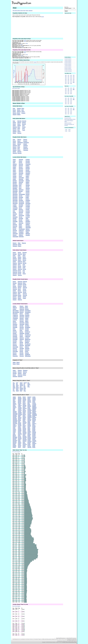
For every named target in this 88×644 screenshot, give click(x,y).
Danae (15, 254)
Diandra (22, 333)
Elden (20, 226)
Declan (24, 413)
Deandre (15, 234)
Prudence (28, 344)
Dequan (24, 430)
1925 (68, 78)
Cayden (15, 209)
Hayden (28, 173)
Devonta (24, 438)
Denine (22, 320)
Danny (15, 113)
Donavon (21, 203)
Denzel (21, 172)
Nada (25, 391)
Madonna (28, 339)
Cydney (15, 320)
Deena (15, 275)
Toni (24, 272)
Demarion (25, 423)
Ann (14, 390)
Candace (20, 408)
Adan (14, 160)
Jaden (27, 176)
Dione (20, 268)
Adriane (14, 403)
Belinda (14, 435)
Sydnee (27, 348)
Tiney (24, 266)
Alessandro (15, 414)
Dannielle (15, 347)
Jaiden (27, 182)
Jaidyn (27, 184)
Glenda (29, 418)
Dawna (15, 263)
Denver (21, 170)
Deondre (21, 178)
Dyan (24, 298)
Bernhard (15, 442)
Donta (21, 217)
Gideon (21, 235)
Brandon (15, 194)
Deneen (22, 315)
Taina (24, 254)
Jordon (28, 193)
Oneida (34, 428)
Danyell (15, 350)
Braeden (15, 185)
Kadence (28, 332)
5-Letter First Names (68, 63)
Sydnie (27, 353)
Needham (34, 424)
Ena (24, 390)
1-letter (66, 130)
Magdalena (35, 414)
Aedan (15, 166)
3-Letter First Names (68, 60)
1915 (68, 75)
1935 (68, 81)
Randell (34, 430)
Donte (21, 220)
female (27, 11)
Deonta (21, 179)
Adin (14, 163)
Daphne (20, 439)
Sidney (28, 229)
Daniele (15, 336)
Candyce (20, 410)
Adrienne (15, 407)
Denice (22, 318)
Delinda (24, 422)
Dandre (15, 214)
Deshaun (25, 432)
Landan (28, 206)
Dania (14, 257)
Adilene (14, 401)
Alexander (15, 416)
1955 (71, 77)
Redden (28, 221)
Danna (15, 259)
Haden (27, 166)
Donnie (24, 121)
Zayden (28, 235)
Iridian (27, 318)
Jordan (28, 190)
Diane (19, 114)
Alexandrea (15, 421)
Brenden (15, 202)
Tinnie (24, 269)
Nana (29, 384)
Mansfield (34, 417)
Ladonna (27, 336)
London (28, 215)
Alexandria (15, 422)
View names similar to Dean (18, 11)
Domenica (25, 444)
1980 (71, 83)
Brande (19, 397)
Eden (26, 306)
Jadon (27, 178)
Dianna (20, 262)
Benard (14, 436)
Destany (24, 434)
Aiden (14, 169)
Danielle (15, 221)
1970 (71, 81)
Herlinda (29, 426)
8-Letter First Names (68, 67)
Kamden (28, 203)
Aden (14, 161)
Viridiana (27, 354)
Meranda (34, 420)
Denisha (22, 323)
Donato (21, 200)
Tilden (27, 232)
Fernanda (29, 412)
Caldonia (15, 317)
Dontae (21, 218)
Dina (19, 265)
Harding (28, 172)
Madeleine (34, 407)
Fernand (29, 411)
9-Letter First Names (68, 68)
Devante (24, 436)
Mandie (34, 416)
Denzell (21, 173)
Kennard (29, 446)
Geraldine (28, 312)
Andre (14, 428)
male (24, 11)
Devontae (25, 439)
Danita (15, 342)
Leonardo (34, 404)
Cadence (15, 315)
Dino (19, 127)
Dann (14, 111)
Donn (23, 111)
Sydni (27, 351)
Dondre (21, 205)
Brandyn (15, 196)
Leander (34, 398)
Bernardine (16, 312)
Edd (24, 387)
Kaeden (28, 200)
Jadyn (27, 179)
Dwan (25, 297)
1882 (23, 47)
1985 (74, 75)
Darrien (24, 397)
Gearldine (28, 311)
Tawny (24, 259)
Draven (24, 446)
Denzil (21, 175)
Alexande (15, 415)
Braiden (15, 188)
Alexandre (15, 420)
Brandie (20, 400)
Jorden (28, 191)
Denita (22, 326)
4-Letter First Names (68, 62)
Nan (28, 383)
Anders (14, 425)
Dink (20, 185)
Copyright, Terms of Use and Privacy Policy (69, 642)
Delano (24, 418)
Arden (14, 175)
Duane (23, 113)
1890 (66, 78)
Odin (27, 218)
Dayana (15, 295)
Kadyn (27, 199)
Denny (19, 111)
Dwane (25, 147)
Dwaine (26, 146)
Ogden (28, 220)
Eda (24, 386)
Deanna (15, 271)
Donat (21, 199)
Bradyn (15, 184)
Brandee (20, 398)
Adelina (14, 398)
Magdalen (34, 413)
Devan (24, 435)
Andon (15, 173)
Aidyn (14, 170)
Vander (34, 442)
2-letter (66, 131)
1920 (68, 77)
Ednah (27, 309)
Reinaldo (34, 433)
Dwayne (26, 149)
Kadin (27, 197)
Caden (15, 205)
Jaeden (28, 181)
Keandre (29, 442)
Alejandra (15, 411)
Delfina (24, 420)
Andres (14, 431)
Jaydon (28, 188)
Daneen (15, 324)
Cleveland (20, 414)
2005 (74, 81)
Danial (15, 218)
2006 (25, 41)
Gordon (28, 163)
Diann (20, 246)
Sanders (34, 438)
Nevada (34, 427)
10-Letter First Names (68, 70)
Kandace (29, 438)
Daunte (15, 231)
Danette (15, 327)
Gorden (28, 161)
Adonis (15, 164)
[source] (43, 17)
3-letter (69, 130)
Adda (14, 386)
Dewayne (20, 142)
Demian (24, 424)
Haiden (28, 167)
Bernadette (15, 437)
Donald (21, 197)
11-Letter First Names (68, 71)
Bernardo (15, 441)
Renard (34, 436)
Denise (22, 321)
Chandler (20, 412)
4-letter (69, 131)
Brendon (15, 203)
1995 (74, 78)
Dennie (19, 121)
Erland (29, 407)
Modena (27, 341)
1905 (66, 82)
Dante (14, 229)
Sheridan (28, 227)
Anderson (15, 426)
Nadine (27, 342)
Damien (20, 418)
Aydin (14, 179)
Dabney (20, 415)
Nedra (34, 423)
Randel (34, 429)
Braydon (15, 199)
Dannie (15, 127)
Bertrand (14, 443)
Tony (23, 128)
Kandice (29, 439)
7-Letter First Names (68, 66)
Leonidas (34, 405)
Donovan (21, 215)
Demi (19, 289)
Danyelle (15, 351)
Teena (24, 260)
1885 (66, 77)
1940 (68, 82)
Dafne (19, 416)
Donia (20, 272)
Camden (15, 208)
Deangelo (15, 237)
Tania (24, 257)
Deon (19, 113)
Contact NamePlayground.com (71, 638)
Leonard (34, 403)
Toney (24, 127)
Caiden (15, 206)
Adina (14, 306)
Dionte (21, 191)
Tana (24, 256)
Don (23, 110)
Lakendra (29, 447)
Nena (29, 387)
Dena (19, 252)
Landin (28, 209)
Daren (19, 440)
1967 (21, 45)
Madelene (34, 408)
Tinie (24, 268)
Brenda (19, 402)
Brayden (15, 197)
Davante (24, 399)
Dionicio (21, 190)
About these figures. (16, 452)
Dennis (21, 166)
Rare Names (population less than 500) (69, 125)
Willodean (28, 356)
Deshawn (25, 433)
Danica (15, 332)
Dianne (24, 243)
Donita (22, 353)
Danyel (15, 348)
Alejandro (15, 412)
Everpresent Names (68, 118)
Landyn (28, 212)
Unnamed (34, 441)
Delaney (24, 417)
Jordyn (28, 194)
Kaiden (28, 202)
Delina (24, 421)
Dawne (15, 265)
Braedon (15, 187)
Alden (14, 172)
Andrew (14, 432)
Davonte (24, 400)
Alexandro (15, 423)
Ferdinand (22, 229)
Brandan (15, 190)
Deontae (21, 181)
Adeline (14, 399)
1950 (71, 75)
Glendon (21, 237)
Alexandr (15, 417)
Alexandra (15, 418)
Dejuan (24, 416)
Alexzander (15, 424)
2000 (74, 79)
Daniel (15, 220)
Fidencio (21, 231)
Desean (24, 431)
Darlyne (20, 445)
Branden (15, 191)
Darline (19, 444)
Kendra (29, 445)
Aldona (15, 308)
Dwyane (26, 150)
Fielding (21, 232)
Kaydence (28, 335)
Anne (17, 383)
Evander (29, 409)
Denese (22, 317)
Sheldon (28, 226)
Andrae (14, 427)
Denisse (22, 324)
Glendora (29, 420)
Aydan (15, 176)
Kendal (29, 443)
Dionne (20, 269)
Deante (21, 160)
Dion (23, 108)
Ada (14, 383)
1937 (25, 53)
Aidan (14, 167)
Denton (21, 169)
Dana (14, 122)
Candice (20, 409)
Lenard (34, 402)
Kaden (27, 196)
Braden (15, 182)
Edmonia (29, 402)
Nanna (29, 385)
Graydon (28, 164)
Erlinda (29, 408)
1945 (68, 83)
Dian (19, 243)
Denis (20, 163)
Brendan (15, 200)
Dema (20, 288)
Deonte (21, 182)
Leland (34, 401)
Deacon (24, 403)
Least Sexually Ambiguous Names (69, 121)
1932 (27, 55)
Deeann (15, 246)
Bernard (14, 439)
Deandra (15, 356)
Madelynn (34, 411)
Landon (28, 211)
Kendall (29, 444)
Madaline (34, 406)
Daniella (15, 338)
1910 (66, 83)
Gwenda (29, 421)
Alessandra (15, 413)
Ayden (15, 178)
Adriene (14, 406)
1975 (71, 82)
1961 (27, 43)
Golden (28, 160)
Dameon (20, 417)
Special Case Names (68, 123)
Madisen (34, 412)
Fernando (29, 413)
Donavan (21, 202)
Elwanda (29, 406)
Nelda (34, 425)
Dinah (20, 266)
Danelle (15, 326)
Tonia (24, 274)
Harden (28, 169)
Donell (21, 206)
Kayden (28, 205)
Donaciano (22, 194)
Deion (19, 110)
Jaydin (27, 187)
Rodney (28, 223)
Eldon (20, 227)
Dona (19, 271)
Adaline (14, 397)
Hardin (27, 170)
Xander (34, 444)
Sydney (28, 231)
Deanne (15, 245)
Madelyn (34, 410)
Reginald (34, 432)
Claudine (15, 318)
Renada (34, 434)
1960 (71, 78)
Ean (24, 384)
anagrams (30, 11)
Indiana (27, 317)
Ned (28, 386)
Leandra (34, 399)
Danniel (15, 226)
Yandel (34, 445)
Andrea (14, 429)
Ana (14, 389)
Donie (20, 274)
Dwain (25, 144)
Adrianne (15, 404)
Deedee (21, 389)
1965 (71, 79)
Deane (19, 108)
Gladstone (30, 417)
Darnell (19, 446)
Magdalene (35, 415)
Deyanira (25, 441)
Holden (28, 175)
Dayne (15, 114)
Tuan (24, 130)
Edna (20, 224)
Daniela (15, 335)
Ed (24, 385)
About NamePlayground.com (61, 638)
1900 (66, 81)
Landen (28, 208)
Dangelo (15, 217)
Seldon (28, 224)
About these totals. (16, 89)
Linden (28, 214)
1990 (74, 77)
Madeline (34, 409)
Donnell (21, 211)
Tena (24, 262)
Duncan (21, 223)
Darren (19, 447)
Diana (20, 257)
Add (14, 385)
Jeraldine (28, 327)
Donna (19, 133)
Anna (14, 391)
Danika (15, 341)
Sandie (34, 439)
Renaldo (34, 435)
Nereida (34, 426)
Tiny (24, 271)
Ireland (29, 427)
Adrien (14, 405)
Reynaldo (34, 437)
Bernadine (16, 311)
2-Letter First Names (68, 59)
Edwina (29, 405)
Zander (34, 446)
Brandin (15, 193)
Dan (14, 108)
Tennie (24, 263)
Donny (24, 122)
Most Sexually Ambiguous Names (70, 119)
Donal (21, 196)
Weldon (28, 234)
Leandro (34, 400)
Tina (23, 125)
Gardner (21, 234)
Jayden (28, 185)
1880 (25, 40)
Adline (14, 402)
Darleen (20, 442)
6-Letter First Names (68, 64)
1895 (66, 79)
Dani (14, 256)
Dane (14, 110)
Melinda (34, 418)
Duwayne (26, 142)
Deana (15, 268)
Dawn (14, 262)
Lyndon (28, 217)
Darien (19, 441)
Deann (15, 243)
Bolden (15, 181)
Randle (34, 431)
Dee (21, 387)
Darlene (20, 443)
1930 (68, 79)
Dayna (15, 266)
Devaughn (25, 437)
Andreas (14, 430)
